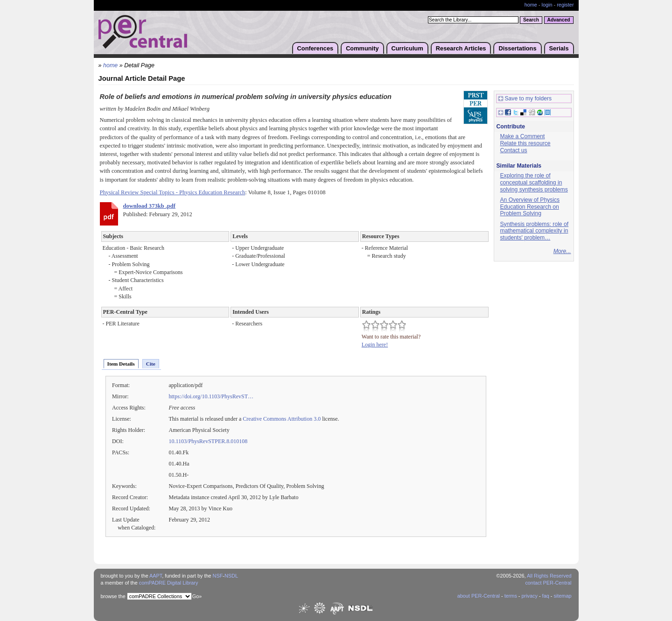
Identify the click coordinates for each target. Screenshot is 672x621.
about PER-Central (479, 596)
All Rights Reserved (549, 576)
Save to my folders (525, 99)
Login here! (375, 345)
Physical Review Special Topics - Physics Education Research (173, 192)
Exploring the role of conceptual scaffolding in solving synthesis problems (534, 182)
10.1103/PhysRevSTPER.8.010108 (208, 441)
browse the (113, 596)
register (565, 5)
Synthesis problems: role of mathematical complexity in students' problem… (535, 231)
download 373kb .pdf (149, 206)
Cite (151, 364)
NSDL (231, 576)
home (531, 5)
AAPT (156, 576)
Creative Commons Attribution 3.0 (282, 419)
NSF (218, 576)
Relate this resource (525, 143)
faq (546, 596)
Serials (559, 48)
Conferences (315, 48)
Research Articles (461, 48)
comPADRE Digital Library (169, 583)
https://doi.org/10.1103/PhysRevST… (211, 396)
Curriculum (407, 48)
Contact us (514, 150)
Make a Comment (523, 136)
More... (562, 251)
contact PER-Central (548, 583)
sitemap (562, 596)
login (547, 5)
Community (362, 48)
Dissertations (517, 48)
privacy (529, 596)
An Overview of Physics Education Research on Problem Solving (530, 207)
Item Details (121, 364)
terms (511, 596)
